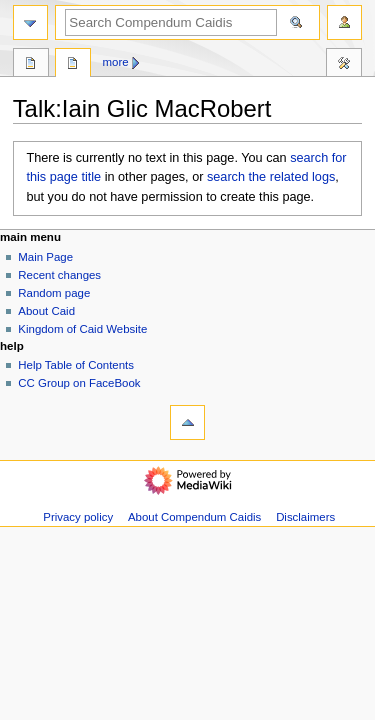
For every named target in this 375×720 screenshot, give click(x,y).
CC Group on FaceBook (79, 383)
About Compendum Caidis (194, 517)
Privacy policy (78, 517)
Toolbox (344, 65)
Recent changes (59, 275)
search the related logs (271, 177)
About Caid (46, 311)
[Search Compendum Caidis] (171, 22)
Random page (54, 293)
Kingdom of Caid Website (82, 329)
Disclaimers (305, 517)
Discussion (73, 65)
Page (31, 65)
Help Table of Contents (76, 365)
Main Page (45, 257)
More (116, 62)
